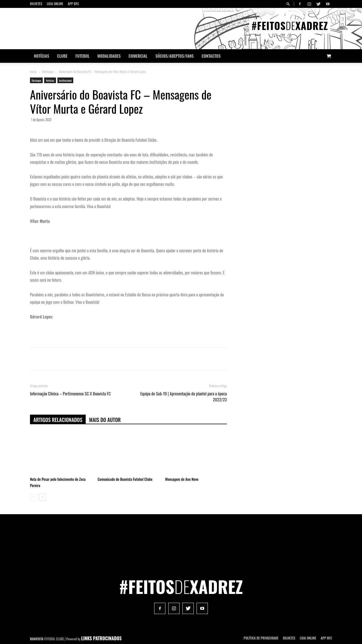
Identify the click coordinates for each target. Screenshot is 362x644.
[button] (289, 4)
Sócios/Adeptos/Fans (174, 56)
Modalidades (109, 56)
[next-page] (43, 497)
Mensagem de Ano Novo (182, 479)
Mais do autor (105, 420)
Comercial (138, 56)
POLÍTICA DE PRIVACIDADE (261, 638)
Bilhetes (36, 4)
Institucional (65, 80)
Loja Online (55, 4)
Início (33, 71)
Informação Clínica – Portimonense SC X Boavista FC (70, 394)
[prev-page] (34, 497)
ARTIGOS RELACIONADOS (58, 420)
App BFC (73, 4)
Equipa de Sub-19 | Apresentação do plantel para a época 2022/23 (184, 397)
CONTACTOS (211, 56)
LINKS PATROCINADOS (101, 638)
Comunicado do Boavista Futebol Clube (125, 479)
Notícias (42, 56)
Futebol (83, 56)
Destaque (48, 71)
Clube (62, 56)
